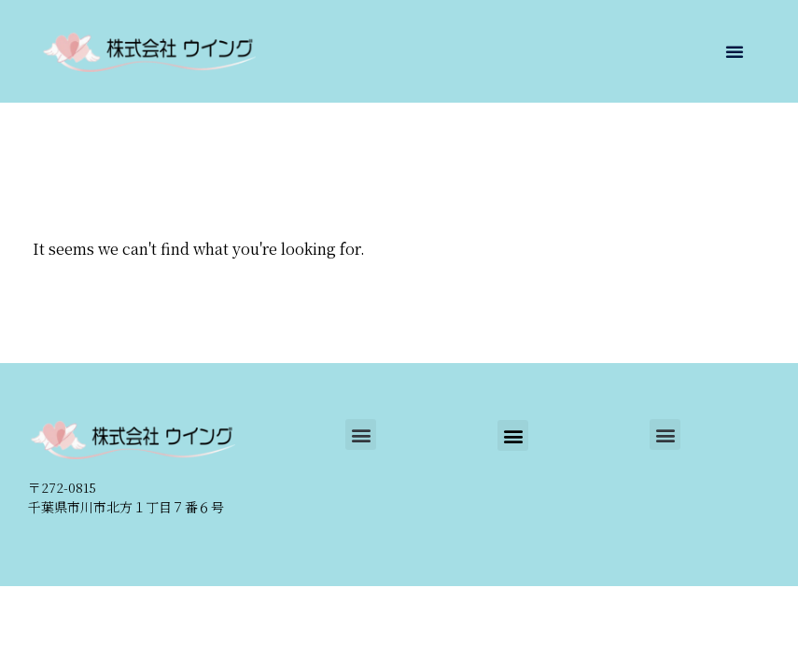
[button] (735, 51)
